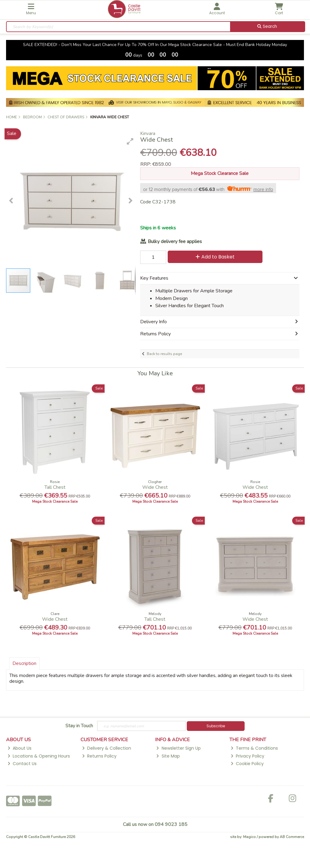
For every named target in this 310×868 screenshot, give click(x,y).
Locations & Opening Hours (39, 756)
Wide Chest (155, 487)
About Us (20, 748)
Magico (249, 837)
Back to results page (164, 354)
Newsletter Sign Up (178, 748)
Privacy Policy (247, 756)
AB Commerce (292, 837)
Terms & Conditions (254, 748)
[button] (130, 141)
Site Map (168, 756)
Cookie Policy (247, 764)
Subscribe (216, 726)
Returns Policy (99, 756)
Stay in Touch (79, 726)
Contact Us (22, 764)
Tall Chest (55, 487)
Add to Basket (215, 257)
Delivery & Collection (107, 748)
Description (24, 663)
